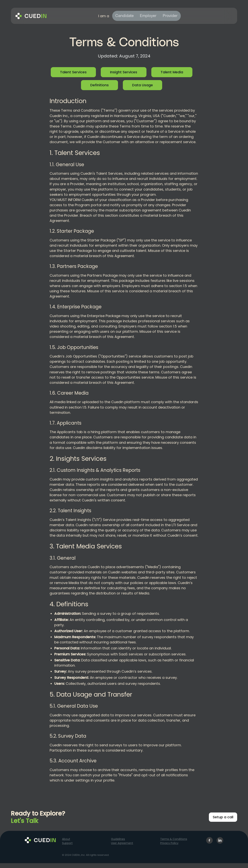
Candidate (124, 16)
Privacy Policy (169, 843)
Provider (170, 16)
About (66, 839)
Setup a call (223, 817)
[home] (31, 16)
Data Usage (143, 85)
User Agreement (122, 843)
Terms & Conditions (174, 839)
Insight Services (124, 72)
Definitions (99, 85)
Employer (148, 16)
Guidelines (118, 839)
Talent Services (73, 72)
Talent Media (172, 72)
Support (67, 843)
